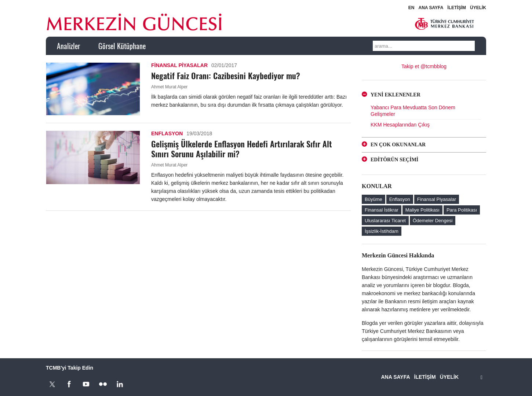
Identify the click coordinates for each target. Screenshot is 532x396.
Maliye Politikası (422, 210)
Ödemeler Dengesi (433, 221)
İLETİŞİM (457, 8)
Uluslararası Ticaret (385, 221)
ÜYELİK (478, 8)
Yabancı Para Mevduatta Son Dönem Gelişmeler (413, 111)
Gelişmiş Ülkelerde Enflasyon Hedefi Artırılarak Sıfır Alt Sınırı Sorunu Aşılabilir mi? (242, 149)
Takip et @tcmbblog (424, 66)
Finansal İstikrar (382, 210)
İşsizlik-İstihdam (382, 231)
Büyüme (374, 199)
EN (411, 8)
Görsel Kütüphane (122, 46)
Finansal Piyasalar (179, 65)
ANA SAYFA (431, 8)
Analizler (68, 46)
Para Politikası (462, 210)
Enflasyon (167, 133)
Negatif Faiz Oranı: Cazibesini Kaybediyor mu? (226, 76)
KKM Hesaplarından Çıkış (400, 125)
